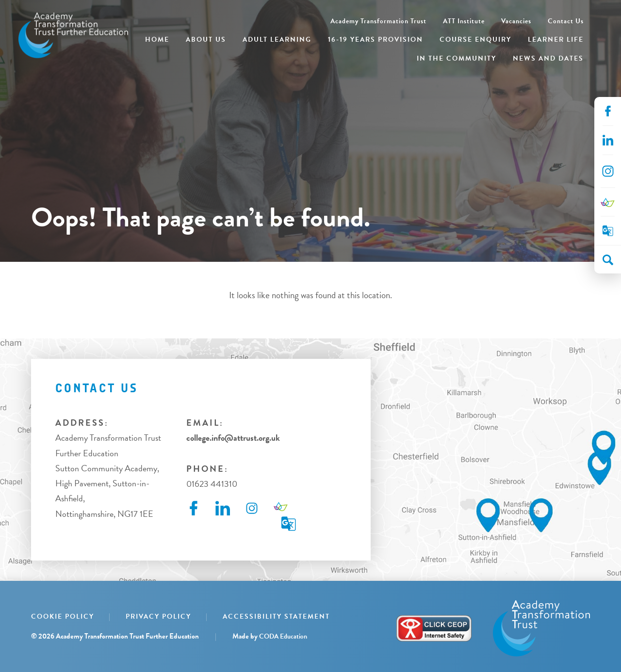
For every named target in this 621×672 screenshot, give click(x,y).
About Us (206, 40)
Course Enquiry (475, 40)
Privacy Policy (158, 616)
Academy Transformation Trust (378, 21)
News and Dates (548, 58)
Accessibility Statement (276, 616)
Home (157, 40)
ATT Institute (464, 21)
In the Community (457, 58)
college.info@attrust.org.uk (233, 438)
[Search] (608, 260)
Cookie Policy (63, 616)
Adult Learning (277, 40)
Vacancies (516, 21)
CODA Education (283, 636)
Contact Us (566, 21)
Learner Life (556, 40)
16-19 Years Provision (376, 40)
